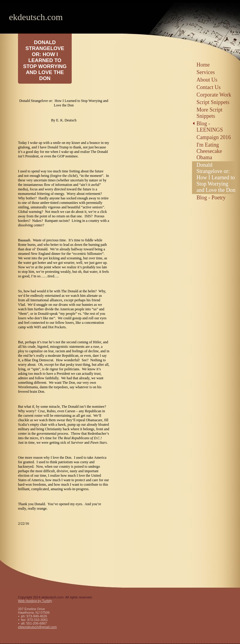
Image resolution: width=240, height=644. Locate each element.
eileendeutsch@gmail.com (37, 627)
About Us (207, 80)
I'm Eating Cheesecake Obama (209, 151)
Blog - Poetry (211, 198)
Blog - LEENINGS (210, 127)
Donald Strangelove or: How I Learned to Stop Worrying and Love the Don (216, 177)
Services (206, 72)
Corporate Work (214, 95)
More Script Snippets (209, 113)
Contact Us (209, 87)
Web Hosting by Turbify (35, 601)
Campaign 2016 (214, 137)
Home (203, 65)
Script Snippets (213, 102)
